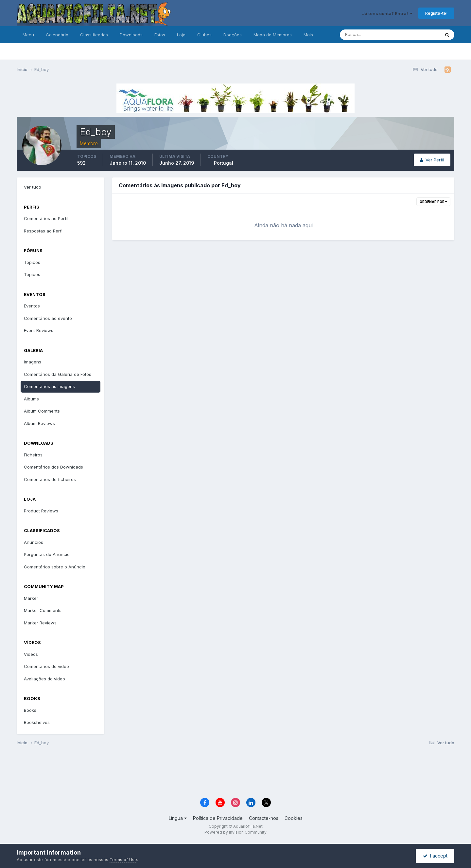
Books (30, 710)
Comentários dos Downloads (53, 467)
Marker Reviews (40, 623)
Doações (233, 35)
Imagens (33, 362)
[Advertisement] (235, 773)
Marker (31, 598)
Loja (181, 35)
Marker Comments (43, 610)
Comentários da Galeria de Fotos (58, 374)
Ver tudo (33, 187)
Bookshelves (37, 722)
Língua (178, 818)
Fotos (160, 35)
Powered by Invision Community (235, 832)
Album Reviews (39, 423)
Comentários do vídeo (46, 666)
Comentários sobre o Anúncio (55, 567)
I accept (435, 856)
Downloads (131, 35)
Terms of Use (123, 859)
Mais (308, 35)
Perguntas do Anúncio (47, 554)
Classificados (94, 35)
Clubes (204, 35)
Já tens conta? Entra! (387, 13)
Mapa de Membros (273, 35)
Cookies (294, 818)
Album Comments (42, 411)
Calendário (57, 35)
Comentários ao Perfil (46, 218)
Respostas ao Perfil (44, 231)
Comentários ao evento (48, 318)
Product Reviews (41, 511)
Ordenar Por (433, 202)
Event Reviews (39, 330)
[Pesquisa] (369, 35)
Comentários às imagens (49, 386)
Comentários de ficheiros (50, 479)
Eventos (32, 306)
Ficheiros (33, 455)
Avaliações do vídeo (44, 679)
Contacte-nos (264, 818)
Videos (31, 654)
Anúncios (34, 542)
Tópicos (32, 262)
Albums (31, 399)
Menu (28, 35)
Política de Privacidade (218, 818)
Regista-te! (436, 13)
